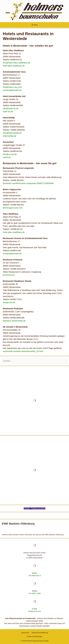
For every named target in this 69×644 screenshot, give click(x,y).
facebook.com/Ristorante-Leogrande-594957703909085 (28, 183)
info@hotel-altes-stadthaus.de (16, 63)
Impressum (25, 633)
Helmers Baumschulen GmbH (37, 641)
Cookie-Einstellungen (34, 637)
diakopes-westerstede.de (14, 321)
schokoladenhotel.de (12, 90)
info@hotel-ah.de (11, 108)
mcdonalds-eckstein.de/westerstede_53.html (23, 351)
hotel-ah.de (8, 112)
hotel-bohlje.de (9, 136)
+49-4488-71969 (35, 593)
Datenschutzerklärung (40, 633)
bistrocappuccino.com (13, 208)
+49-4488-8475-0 (35, 576)
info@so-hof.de (10, 154)
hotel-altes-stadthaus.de (14, 66)
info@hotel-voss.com (12, 87)
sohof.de (7, 157)
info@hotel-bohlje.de (12, 133)
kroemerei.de (9, 275)
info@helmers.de (34, 611)
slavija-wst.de (9, 302)
